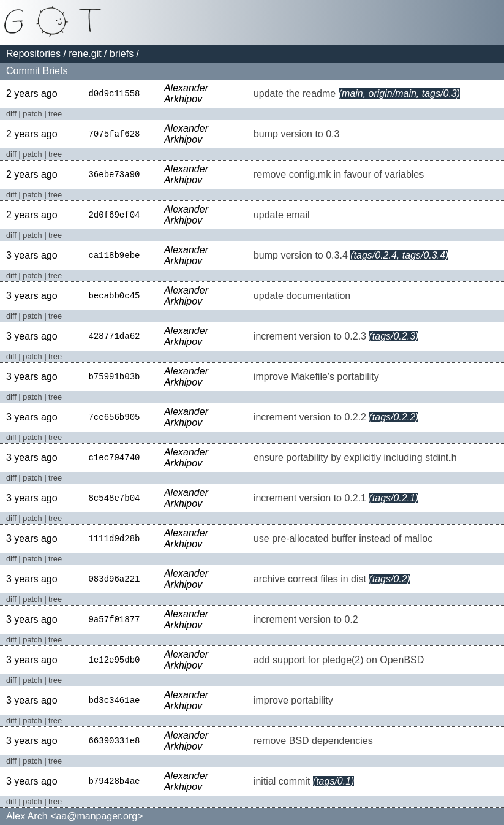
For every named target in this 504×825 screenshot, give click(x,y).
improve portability (293, 700)
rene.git (85, 54)
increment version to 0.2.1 (310, 498)
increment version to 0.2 (306, 619)
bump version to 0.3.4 (301, 255)
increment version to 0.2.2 (310, 417)
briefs (122, 54)
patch (32, 114)
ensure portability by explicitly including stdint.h (355, 458)
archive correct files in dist (310, 579)
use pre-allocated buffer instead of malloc (343, 538)
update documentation (302, 296)
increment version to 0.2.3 (310, 336)
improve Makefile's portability (316, 377)
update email (282, 215)
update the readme (295, 93)
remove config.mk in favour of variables (339, 174)
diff (11, 114)
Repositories (33, 54)
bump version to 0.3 (297, 134)
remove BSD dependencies (313, 741)
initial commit (282, 781)
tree (55, 114)
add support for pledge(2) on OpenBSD (339, 660)
